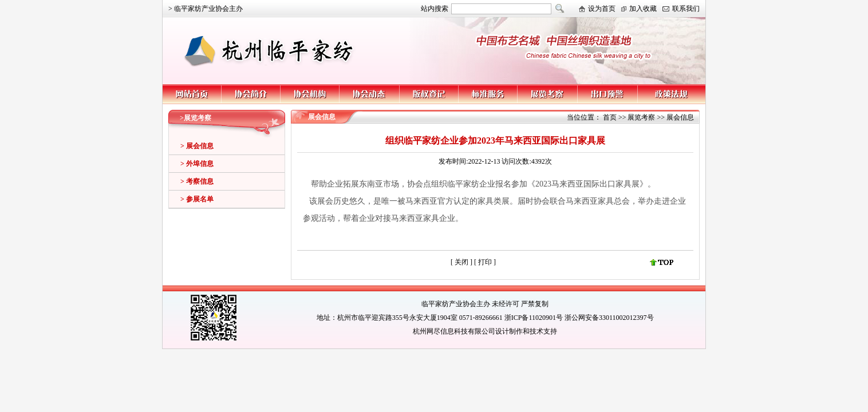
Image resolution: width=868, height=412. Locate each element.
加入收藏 (643, 9)
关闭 (461, 262)
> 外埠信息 (197, 164)
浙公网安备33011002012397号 (609, 318)
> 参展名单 (197, 199)
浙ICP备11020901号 (534, 318)
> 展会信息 (197, 146)
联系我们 (686, 9)
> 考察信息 (197, 181)
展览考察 (641, 117)
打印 (486, 262)
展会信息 (680, 117)
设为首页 (602, 9)
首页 (610, 117)
